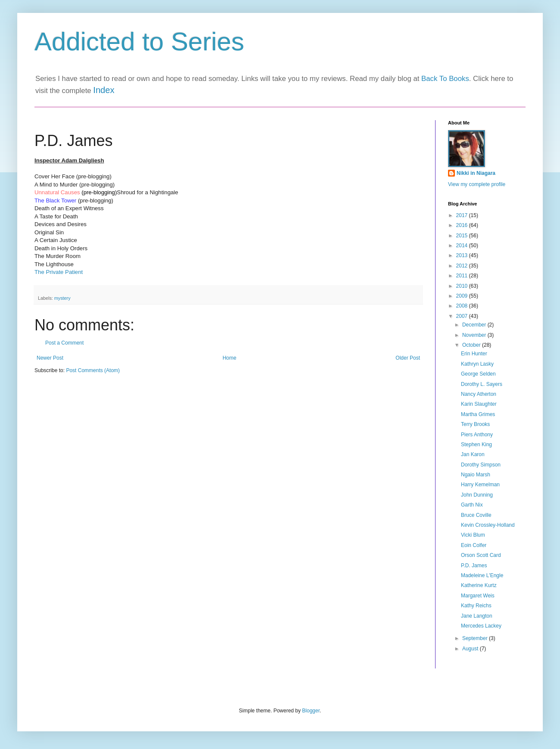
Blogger (311, 711)
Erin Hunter (474, 354)
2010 (463, 286)
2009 (463, 296)
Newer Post (50, 358)
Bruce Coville (476, 515)
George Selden (478, 374)
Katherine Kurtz (479, 585)
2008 (463, 306)
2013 (463, 255)
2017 (463, 215)
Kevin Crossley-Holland (488, 525)
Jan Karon (473, 454)
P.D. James (474, 566)
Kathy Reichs (476, 606)
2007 (463, 316)
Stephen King (476, 444)
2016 (463, 225)
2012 (463, 266)
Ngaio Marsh (476, 475)
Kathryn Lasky (477, 364)
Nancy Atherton (479, 394)
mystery (62, 298)
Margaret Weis (478, 596)
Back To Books (445, 79)
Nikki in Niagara (476, 173)
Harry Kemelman (480, 485)
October (472, 345)
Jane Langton (477, 616)
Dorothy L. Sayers (482, 384)
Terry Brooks (475, 424)
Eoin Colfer (474, 545)
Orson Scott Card (481, 555)
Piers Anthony (477, 435)
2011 (463, 276)
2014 (463, 246)
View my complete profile (477, 184)
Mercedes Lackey (481, 626)
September (476, 638)
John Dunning (477, 495)
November (475, 335)
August (471, 649)
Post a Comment (64, 343)
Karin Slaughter (479, 404)
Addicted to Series (139, 42)
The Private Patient (59, 272)
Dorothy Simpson (481, 465)
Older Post (408, 358)
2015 (463, 236)
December (475, 325)
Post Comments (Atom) (93, 370)
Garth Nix (472, 505)
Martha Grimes (478, 414)
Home (230, 358)
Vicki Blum (473, 535)
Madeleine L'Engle (482, 575)
